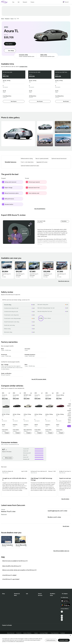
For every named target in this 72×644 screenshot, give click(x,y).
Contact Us (19, 633)
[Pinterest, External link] (62, 620)
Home (3, 19)
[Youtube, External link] (62, 616)
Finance (32, 2)
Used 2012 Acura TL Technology (20, 275)
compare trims (23, 66)
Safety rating (44, 55)
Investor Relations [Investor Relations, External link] (28, 633)
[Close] (70, 635)
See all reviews (66, 499)
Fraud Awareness (55, 633)
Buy (13, 2)
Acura (12, 19)
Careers (36, 633)
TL (15, 19)
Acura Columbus (7, 545)
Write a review (8, 458)
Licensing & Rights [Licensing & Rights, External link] (44, 633)
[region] (36, 639)
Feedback (63, 633)
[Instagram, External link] (62, 618)
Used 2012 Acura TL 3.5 (6, 275)
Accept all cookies (64, 640)
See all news (67, 526)
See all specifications (41, 209)
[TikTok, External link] (62, 612)
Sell (19, 2)
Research (25, 2)
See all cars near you (65, 281)
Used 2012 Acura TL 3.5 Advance (48, 275)
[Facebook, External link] (62, 614)
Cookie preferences (51, 640)
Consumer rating (23, 55)
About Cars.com (11, 633)
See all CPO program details (39, 379)
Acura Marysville (21, 545)
